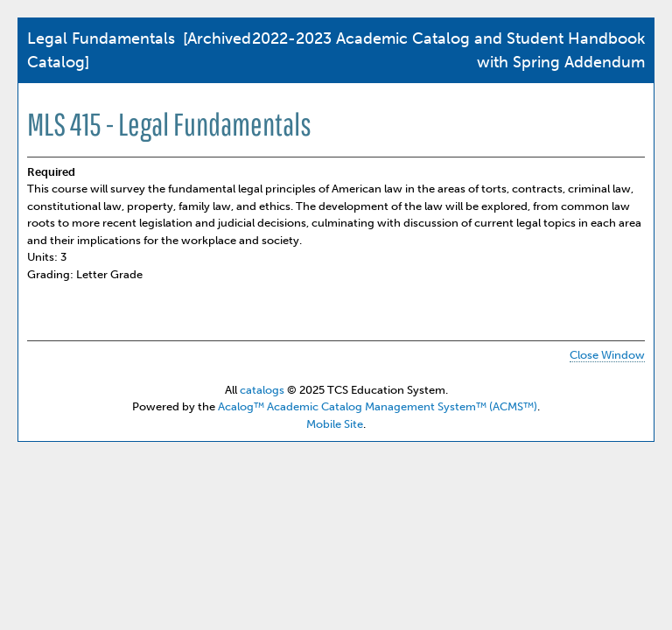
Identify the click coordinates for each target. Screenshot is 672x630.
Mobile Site (335, 424)
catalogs (262, 390)
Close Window (607, 355)
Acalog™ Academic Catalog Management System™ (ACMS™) (378, 406)
